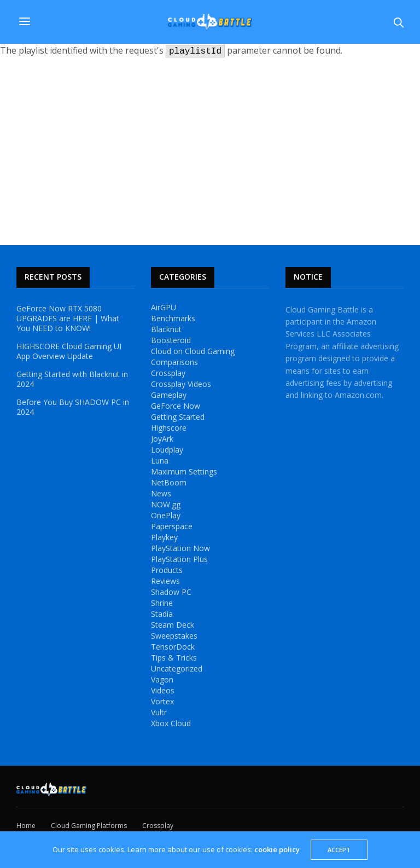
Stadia (162, 614)
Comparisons (174, 362)
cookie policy (277, 849)
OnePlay (166, 516)
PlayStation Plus (179, 559)
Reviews (165, 581)
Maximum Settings (184, 472)
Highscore (169, 428)
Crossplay (168, 373)
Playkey (164, 537)
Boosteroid (171, 340)
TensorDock (173, 647)
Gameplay (169, 395)
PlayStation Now (180, 548)
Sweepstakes (174, 636)
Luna (160, 461)
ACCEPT (339, 850)
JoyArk (162, 439)
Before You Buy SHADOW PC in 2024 (73, 407)
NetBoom (169, 483)
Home (26, 826)
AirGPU (164, 308)
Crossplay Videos (181, 384)
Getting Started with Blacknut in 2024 (72, 379)
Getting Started (178, 417)
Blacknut (166, 329)
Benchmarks (173, 319)
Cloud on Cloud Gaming (193, 351)
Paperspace (172, 526)
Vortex (162, 702)
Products (167, 570)
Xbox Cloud (171, 724)
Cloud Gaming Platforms (89, 826)
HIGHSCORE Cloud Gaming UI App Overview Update (69, 351)
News (161, 494)
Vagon (162, 680)
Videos (163, 691)
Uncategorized (177, 669)
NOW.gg (166, 505)
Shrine (162, 603)
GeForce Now (176, 406)
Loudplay (167, 450)
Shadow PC (171, 592)
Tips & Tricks (174, 658)
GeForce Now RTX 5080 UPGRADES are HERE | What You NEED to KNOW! (68, 319)
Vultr (159, 713)
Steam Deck (173, 625)
